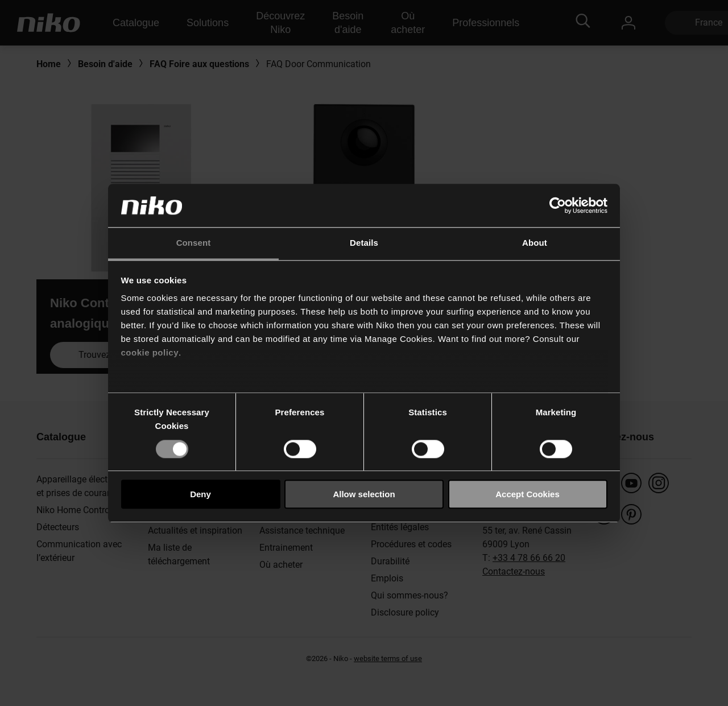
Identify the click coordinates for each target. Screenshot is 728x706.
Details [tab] (364, 243)
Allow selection (364, 494)
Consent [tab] (194, 243)
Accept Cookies (528, 494)
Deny (200, 494)
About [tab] (535, 243)
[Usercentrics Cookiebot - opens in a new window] (558, 205)
